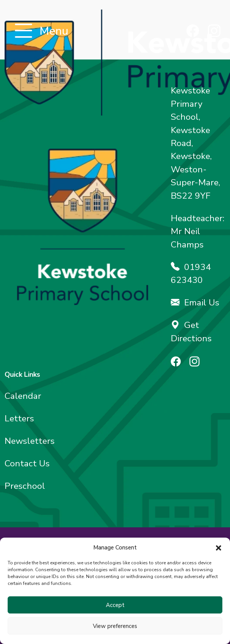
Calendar (23, 396)
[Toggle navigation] (23, 31)
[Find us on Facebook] (193, 32)
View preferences (115, 626)
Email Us (195, 303)
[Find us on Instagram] (214, 32)
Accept (115, 605)
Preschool (25, 486)
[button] (219, 548)
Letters (19, 418)
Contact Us (27, 463)
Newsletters (30, 441)
